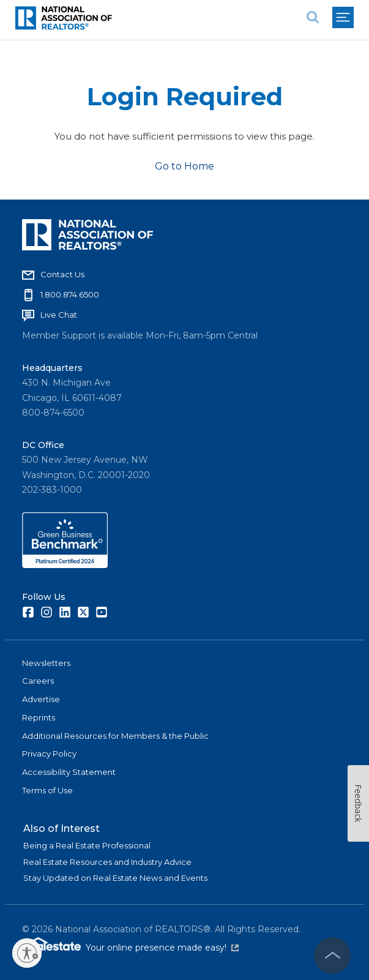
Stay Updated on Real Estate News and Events (115, 878)
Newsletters (46, 663)
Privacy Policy (49, 754)
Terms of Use (47, 790)
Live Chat (59, 315)
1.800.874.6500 (70, 294)
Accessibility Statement (69, 772)
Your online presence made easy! (162, 948)
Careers (38, 681)
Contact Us (62, 274)
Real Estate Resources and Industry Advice (107, 862)
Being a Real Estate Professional (87, 845)
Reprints (39, 717)
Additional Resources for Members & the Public (115, 736)
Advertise (41, 699)
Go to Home (184, 166)
